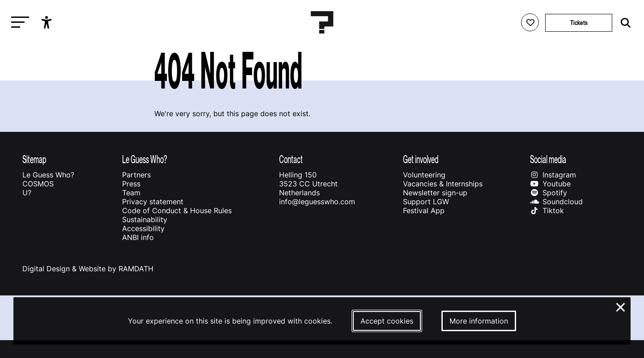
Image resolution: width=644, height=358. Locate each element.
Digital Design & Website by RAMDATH (88, 269)
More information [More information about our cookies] (479, 321)
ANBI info (138, 237)
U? (27, 193)
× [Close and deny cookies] (621, 306)
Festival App (424, 211)
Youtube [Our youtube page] (550, 184)
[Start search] (623, 23)
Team (131, 193)
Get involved (421, 159)
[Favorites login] (530, 22)
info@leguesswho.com (317, 202)
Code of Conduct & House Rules (177, 211)
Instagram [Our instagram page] (553, 175)
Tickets (579, 23)
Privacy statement (153, 202)
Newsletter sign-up (435, 193)
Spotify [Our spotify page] (549, 193)
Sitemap (34, 159)
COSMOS (38, 184)
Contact (291, 159)
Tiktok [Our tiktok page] (547, 211)
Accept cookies (387, 321)
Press (131, 184)
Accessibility (143, 228)
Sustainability (145, 219)
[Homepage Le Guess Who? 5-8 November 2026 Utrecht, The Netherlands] (322, 22)
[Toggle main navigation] (18, 23)
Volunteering (424, 175)
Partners (136, 175)
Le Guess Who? (48, 175)
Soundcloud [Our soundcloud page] (556, 202)
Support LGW (426, 202)
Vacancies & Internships (443, 184)
